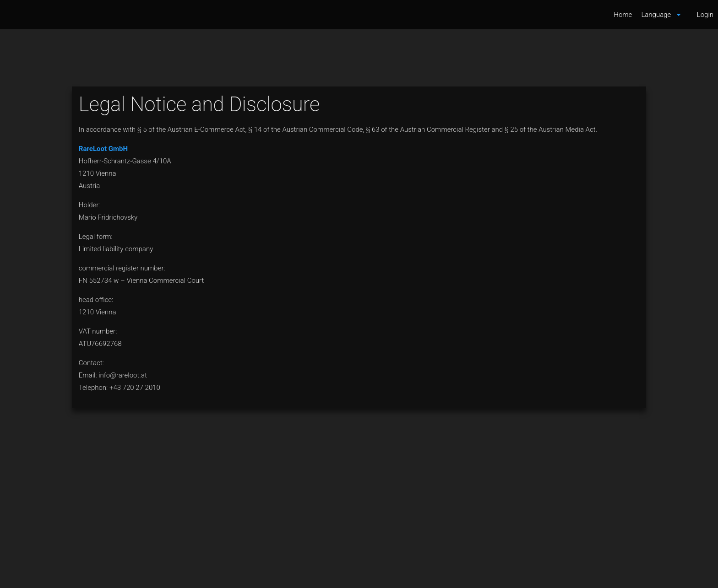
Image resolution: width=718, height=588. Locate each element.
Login (705, 15)
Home (623, 15)
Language (663, 15)
